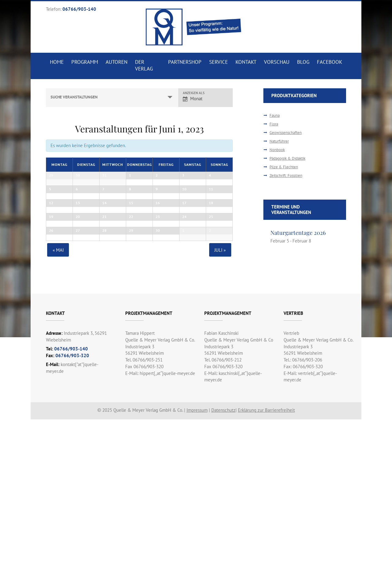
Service (218, 62)
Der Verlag (144, 65)
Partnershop (184, 62)
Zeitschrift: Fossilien (286, 176)
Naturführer (279, 141)
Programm (85, 62)
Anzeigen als (194, 93)
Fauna (275, 115)
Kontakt (246, 62)
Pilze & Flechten (284, 167)
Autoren (117, 62)
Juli (220, 403)
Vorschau (276, 62)
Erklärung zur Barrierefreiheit (266, 564)
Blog (303, 62)
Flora (274, 124)
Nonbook (277, 150)
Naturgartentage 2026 (298, 233)
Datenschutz (223, 564)
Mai (58, 403)
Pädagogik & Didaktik (287, 158)
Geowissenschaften (286, 133)
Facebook (330, 62)
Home (57, 62)
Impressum (197, 564)
